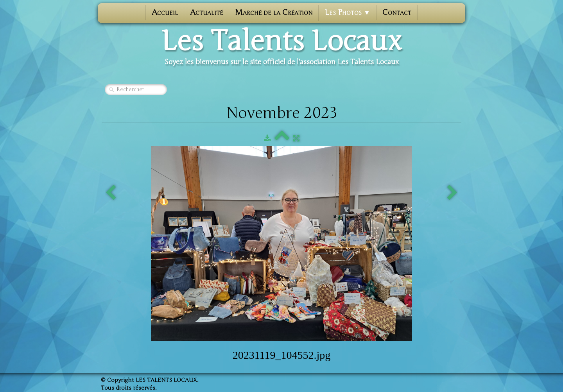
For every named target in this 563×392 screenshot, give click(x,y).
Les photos (347, 12)
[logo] (281, 47)
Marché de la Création (274, 12)
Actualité (206, 12)
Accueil (165, 12)
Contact (397, 12)
